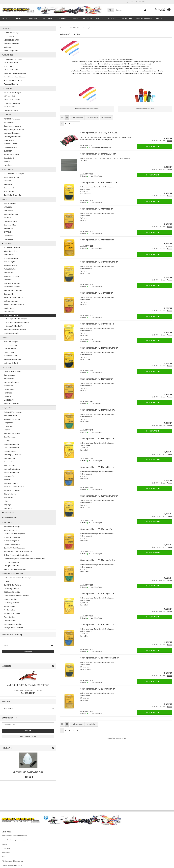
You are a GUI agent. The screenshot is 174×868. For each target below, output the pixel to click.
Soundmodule (9, 294)
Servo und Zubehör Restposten (15, 569)
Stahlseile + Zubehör (11, 483)
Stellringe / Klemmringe (12, 433)
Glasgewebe (8, 423)
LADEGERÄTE (9, 400)
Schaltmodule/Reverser (12, 133)
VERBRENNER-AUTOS (12, 40)
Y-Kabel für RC (9, 308)
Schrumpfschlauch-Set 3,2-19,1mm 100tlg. (99, 135)
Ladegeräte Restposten (12, 544)
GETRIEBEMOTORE (11, 356)
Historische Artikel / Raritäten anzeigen (18, 578)
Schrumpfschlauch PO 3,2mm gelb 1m (97, 596)
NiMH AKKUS (9, 211)
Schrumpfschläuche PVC (15, 326)
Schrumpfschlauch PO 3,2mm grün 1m (98, 563)
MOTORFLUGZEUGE (11, 63)
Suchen (28, 731)
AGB (3, 857)
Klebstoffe (8, 480)
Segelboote (8, 184)
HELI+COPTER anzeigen (12, 93)
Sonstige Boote (9, 188)
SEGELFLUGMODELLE (12, 66)
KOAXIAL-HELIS (10, 96)
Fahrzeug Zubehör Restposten (14, 534)
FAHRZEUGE (6, 19)
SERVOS (7, 162)
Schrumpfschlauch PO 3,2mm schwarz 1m (99, 498)
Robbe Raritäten (9, 617)
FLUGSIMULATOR (10, 269)
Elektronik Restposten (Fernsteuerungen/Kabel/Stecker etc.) (25, 559)
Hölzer (6, 501)
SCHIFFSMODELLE (63, 19)
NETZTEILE (8, 393)
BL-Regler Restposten (12, 541)
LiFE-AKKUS (8, 207)
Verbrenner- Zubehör (11, 363)
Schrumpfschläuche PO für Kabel (17, 322)
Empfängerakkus (10, 225)
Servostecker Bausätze (12, 287)
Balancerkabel (9, 379)
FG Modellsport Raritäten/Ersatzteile (17, 596)
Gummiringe (8, 426)
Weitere (159, 19)
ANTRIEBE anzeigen (11, 342)
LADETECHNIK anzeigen (12, 371)
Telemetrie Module (10, 144)
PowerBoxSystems (11, 147)
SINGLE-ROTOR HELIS (12, 100)
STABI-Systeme (9, 140)
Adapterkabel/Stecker (12, 404)
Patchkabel (8, 280)
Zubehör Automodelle (11, 43)
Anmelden (28, 651)
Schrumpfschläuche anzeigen (16, 319)
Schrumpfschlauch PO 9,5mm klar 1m (97, 242)
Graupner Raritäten (10, 599)
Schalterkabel (9, 312)
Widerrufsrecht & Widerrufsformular (14, 836)
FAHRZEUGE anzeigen (12, 33)
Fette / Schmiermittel (11, 448)
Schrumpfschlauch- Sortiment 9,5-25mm (98, 156)
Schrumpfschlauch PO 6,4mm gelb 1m (97, 326)
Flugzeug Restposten (11, 562)
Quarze (6, 581)
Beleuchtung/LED (10, 262)
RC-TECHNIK (48, 19)
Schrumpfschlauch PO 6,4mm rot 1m (97, 295)
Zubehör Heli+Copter (11, 110)
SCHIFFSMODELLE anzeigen (14, 174)
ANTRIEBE (100, 19)
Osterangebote (9, 462)
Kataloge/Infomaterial (10, 517)
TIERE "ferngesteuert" (11, 51)
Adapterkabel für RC (11, 251)
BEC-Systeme (9, 122)
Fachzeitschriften (144, 19)
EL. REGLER (8, 151)
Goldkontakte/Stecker (12, 333)
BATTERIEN (8, 232)
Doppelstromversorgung (12, 126)
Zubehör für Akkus (10, 221)
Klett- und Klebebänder (12, 469)
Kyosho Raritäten (10, 610)
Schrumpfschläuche (11, 315)
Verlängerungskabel (11, 301)
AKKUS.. (76, 19)
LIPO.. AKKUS (9, 239)
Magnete (7, 430)
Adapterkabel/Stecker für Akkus (15, 330)
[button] (62, 120)
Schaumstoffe (9, 476)
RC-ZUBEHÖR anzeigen (12, 248)
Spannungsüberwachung (13, 137)
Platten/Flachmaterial (11, 473)
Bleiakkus (7, 218)
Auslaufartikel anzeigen (12, 527)
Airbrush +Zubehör (10, 416)
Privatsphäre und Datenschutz (12, 861)
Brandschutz (8, 386)
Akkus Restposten (10, 530)
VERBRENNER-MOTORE (12, 359)
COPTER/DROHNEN (11, 107)
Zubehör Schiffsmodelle (12, 195)
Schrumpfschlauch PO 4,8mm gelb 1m (97, 441)
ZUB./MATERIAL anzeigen (13, 412)
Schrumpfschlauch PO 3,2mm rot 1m (97, 532)
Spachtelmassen (10, 437)
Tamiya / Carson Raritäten (13, 624)
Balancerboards (9, 375)
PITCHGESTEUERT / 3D (12, 103)
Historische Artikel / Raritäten (12, 574)
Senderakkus (9, 228)
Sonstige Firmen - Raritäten (13, 628)
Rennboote (8, 181)
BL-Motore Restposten (12, 537)
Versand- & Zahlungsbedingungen (14, 840)
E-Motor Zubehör (10, 352)
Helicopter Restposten (12, 566)
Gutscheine (6, 848)
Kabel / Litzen (9, 273)
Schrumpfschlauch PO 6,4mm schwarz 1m (99, 264)
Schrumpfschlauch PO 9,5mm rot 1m (97, 211)
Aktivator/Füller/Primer (12, 419)
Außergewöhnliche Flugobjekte (15, 73)
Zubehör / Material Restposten (15, 548)
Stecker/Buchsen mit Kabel (14, 298)
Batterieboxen (9, 255)
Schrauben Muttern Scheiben (14, 487)
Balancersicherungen (11, 382)
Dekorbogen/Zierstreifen (13, 455)
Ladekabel (8, 396)
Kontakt (5, 844)
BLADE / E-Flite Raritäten (13, 585)
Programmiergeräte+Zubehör (14, 130)
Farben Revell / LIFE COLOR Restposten (18, 552)
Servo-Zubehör (9, 158)
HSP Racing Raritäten (11, 603)
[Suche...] (111, 10)
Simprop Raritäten (10, 621)
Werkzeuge (8, 508)
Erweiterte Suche (28, 737)
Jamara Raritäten (10, 606)
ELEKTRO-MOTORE (11, 345)
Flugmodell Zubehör (11, 84)
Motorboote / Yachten (12, 177)
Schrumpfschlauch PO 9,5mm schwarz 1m (99, 185)
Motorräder (8, 47)
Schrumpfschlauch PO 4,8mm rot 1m (97, 381)
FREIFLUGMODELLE (11, 70)
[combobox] (77, 120)
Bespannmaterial (10, 451)
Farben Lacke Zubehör (12, 490)
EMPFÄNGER (8, 165)
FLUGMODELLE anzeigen (13, 59)
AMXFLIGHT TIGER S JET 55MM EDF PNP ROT (28, 685)
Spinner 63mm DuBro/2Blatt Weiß (28, 772)
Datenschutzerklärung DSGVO (13, 865)
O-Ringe (7, 441)
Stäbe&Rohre (8, 498)
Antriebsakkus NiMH (11, 214)
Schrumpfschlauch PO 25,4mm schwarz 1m (100, 660)
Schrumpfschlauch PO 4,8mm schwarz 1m (99, 350)
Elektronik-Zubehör (11, 265)
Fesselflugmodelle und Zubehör (15, 77)
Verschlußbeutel (10, 465)
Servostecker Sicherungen (13, 290)
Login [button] (130, 2)
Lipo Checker (8, 236)
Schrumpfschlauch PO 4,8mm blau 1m (97, 470)
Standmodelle (9, 191)
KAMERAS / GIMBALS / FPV (14, 276)
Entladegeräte (9, 389)
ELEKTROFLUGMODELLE (13, 81)
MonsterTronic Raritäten (12, 613)
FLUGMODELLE (20, 19)
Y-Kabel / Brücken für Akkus (14, 305)
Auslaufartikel (7, 522)
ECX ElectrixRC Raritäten (12, 592)
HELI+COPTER (34, 19)
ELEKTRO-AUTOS (10, 36)
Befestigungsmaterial (11, 444)
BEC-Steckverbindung (11, 258)
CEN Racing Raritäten (11, 589)
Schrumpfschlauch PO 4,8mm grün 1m (98, 412)
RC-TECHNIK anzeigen (12, 119)
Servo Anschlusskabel (12, 283)
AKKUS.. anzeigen (10, 203)
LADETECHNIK (112, 19)
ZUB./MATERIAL (127, 19)
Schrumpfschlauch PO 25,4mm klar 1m (98, 691)
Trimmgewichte (9, 458)
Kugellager (8, 505)
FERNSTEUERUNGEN (11, 154)
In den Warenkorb (154, 149)
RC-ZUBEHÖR (87, 19)
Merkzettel (141, 2)
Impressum (6, 853)
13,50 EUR (28, 777)
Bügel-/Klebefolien (10, 494)
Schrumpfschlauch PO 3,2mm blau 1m (97, 627)
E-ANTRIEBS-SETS (10, 349)
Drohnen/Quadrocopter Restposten (16, 555)
